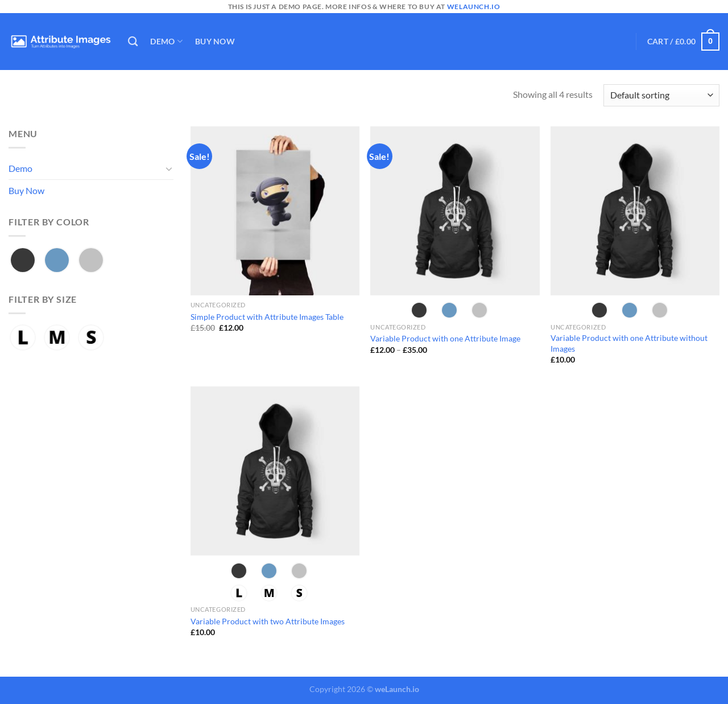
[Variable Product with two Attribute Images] (275, 471)
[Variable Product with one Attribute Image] (455, 211)
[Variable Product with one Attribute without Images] (635, 211)
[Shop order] (661, 95)
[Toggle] (169, 168)
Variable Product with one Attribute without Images (629, 343)
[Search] (133, 42)
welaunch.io (474, 7)
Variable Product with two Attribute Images (268, 621)
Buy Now (215, 41)
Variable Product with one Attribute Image (445, 338)
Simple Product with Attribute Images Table (267, 317)
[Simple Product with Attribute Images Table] (275, 211)
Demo (166, 41)
